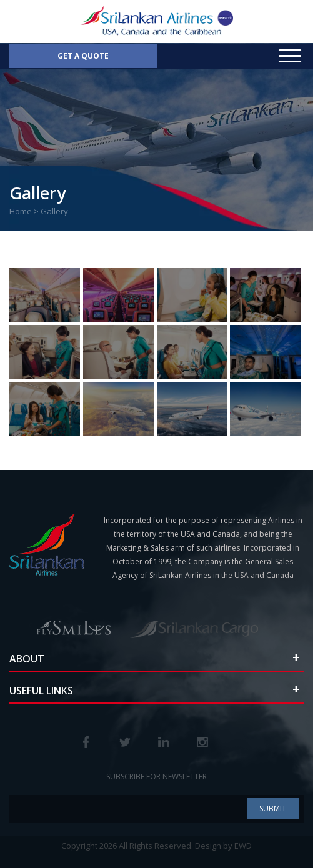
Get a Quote (83, 56)
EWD (243, 846)
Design (208, 846)
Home (21, 211)
